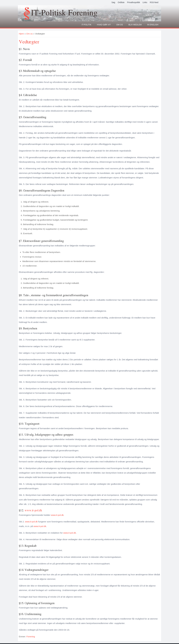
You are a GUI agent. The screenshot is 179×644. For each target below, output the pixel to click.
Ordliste (121, 2)
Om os (120, 25)
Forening (31, 637)
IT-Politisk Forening (64, 12)
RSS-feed (154, 2)
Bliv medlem (135, 25)
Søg (113, 2)
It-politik (86, 25)
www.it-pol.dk (33, 510)
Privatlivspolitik (134, 2)
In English (153, 25)
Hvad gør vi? (104, 25)
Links (145, 2)
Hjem (21, 34)
